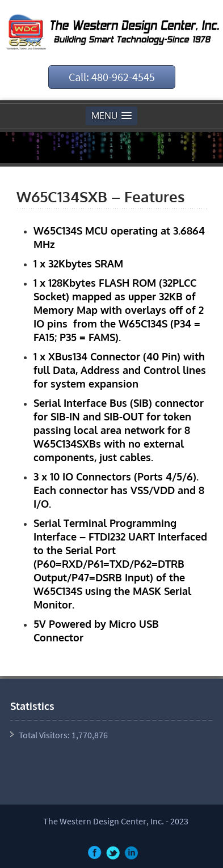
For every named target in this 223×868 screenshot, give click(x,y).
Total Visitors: (45, 735)
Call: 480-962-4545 (112, 77)
